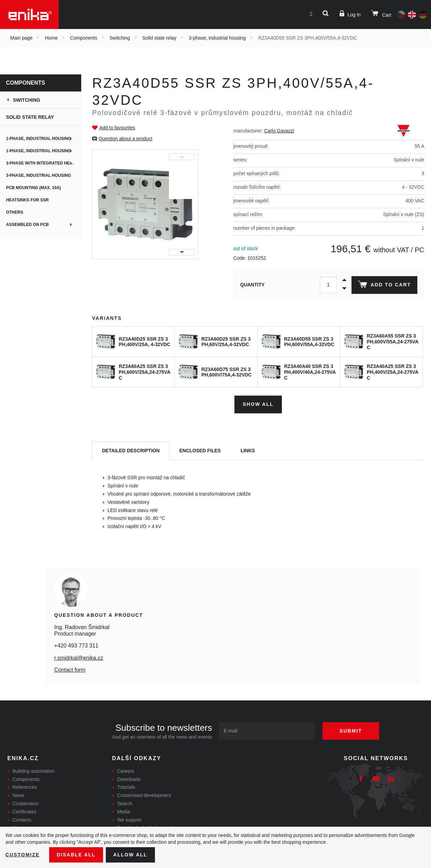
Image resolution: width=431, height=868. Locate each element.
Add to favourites (117, 128)
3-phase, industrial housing (217, 38)
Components (83, 38)
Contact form (70, 670)
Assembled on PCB (28, 225)
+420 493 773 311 (76, 646)
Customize (23, 855)
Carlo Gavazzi (279, 131)
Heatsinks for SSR (28, 200)
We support (129, 820)
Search (125, 803)
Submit (351, 731)
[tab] (131, 451)
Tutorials (126, 787)
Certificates (25, 812)
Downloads (129, 779)
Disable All (76, 855)
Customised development (144, 795)
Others (15, 212)
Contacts (22, 820)
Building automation (34, 771)
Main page (21, 38)
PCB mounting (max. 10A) (34, 188)
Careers (126, 771)
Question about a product (125, 139)
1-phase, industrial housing (39, 139)
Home (51, 38)
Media (124, 812)
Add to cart (384, 286)
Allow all (130, 855)
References (25, 787)
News (19, 795)
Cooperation (26, 803)
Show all (258, 404)
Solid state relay (159, 38)
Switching (120, 38)
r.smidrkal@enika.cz (79, 658)
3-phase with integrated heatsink (44, 163)
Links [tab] (248, 451)
